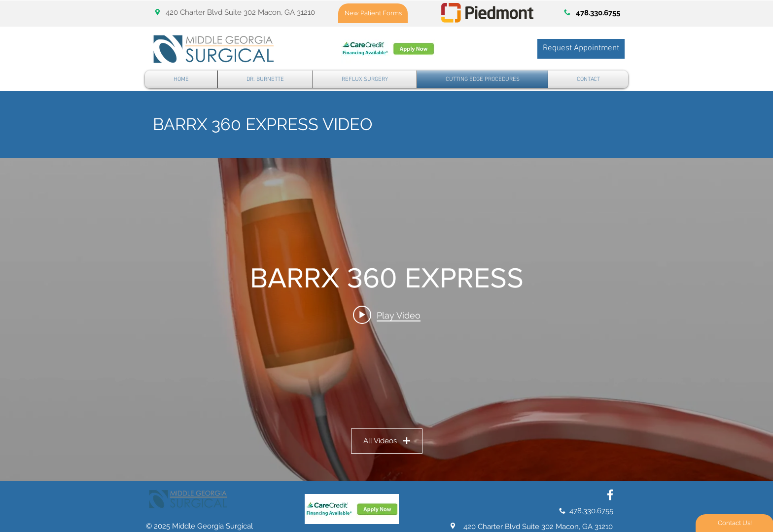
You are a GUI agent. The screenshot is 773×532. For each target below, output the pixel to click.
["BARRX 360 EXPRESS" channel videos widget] (386, 319)
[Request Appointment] (581, 49)
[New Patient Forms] (373, 13)
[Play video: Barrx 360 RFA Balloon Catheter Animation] (387, 315)
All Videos (387, 441)
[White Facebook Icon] (610, 495)
